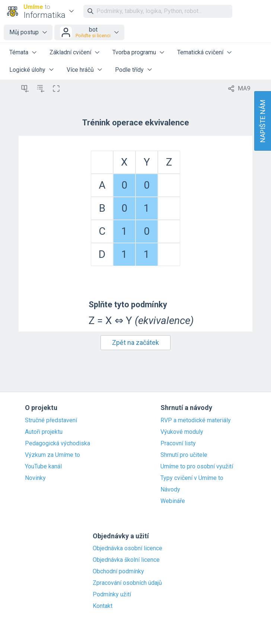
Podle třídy (129, 70)
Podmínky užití (112, 595)
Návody (170, 490)
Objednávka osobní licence (127, 548)
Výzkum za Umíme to (52, 455)
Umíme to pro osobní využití (197, 467)
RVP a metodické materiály (196, 420)
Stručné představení (51, 420)
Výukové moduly (182, 432)
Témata (19, 52)
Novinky (35, 478)
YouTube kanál (43, 467)
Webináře (173, 501)
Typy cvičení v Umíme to (192, 478)
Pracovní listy (178, 443)
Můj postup (24, 32)
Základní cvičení (70, 52)
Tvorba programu (134, 52)
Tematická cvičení (200, 52)
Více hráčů (80, 70)
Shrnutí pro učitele (184, 455)
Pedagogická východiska (58, 443)
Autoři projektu (44, 432)
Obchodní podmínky (118, 571)
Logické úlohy (27, 70)
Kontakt (103, 606)
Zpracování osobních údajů (127, 583)
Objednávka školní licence (126, 560)
